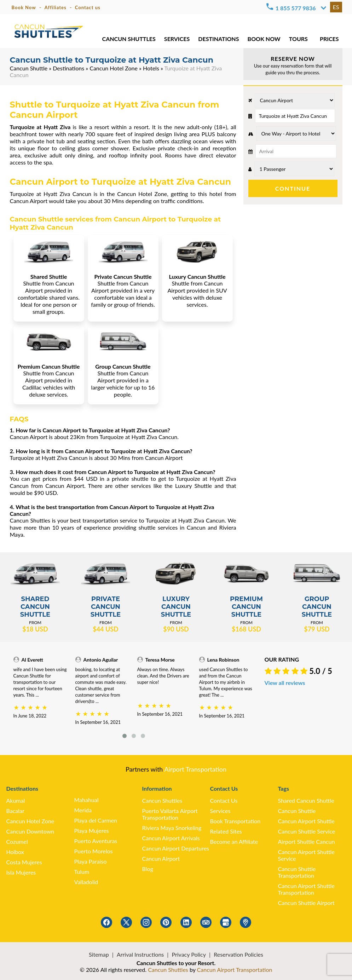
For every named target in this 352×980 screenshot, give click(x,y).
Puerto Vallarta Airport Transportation (170, 814)
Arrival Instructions (140, 954)
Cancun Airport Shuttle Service (306, 855)
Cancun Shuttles (162, 800)
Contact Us (224, 800)
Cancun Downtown (30, 831)
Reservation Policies (238, 954)
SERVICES (177, 39)
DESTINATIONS (218, 39)
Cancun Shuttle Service (307, 831)
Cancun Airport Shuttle (306, 821)
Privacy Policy (189, 954)
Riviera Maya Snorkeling (172, 828)
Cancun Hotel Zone (114, 68)
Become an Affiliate (234, 841)
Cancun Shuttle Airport (306, 903)
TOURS (298, 39)
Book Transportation (235, 821)
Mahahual (86, 800)
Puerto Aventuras (96, 841)
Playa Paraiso (91, 861)
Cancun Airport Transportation (235, 970)
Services (220, 811)
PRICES (329, 39)
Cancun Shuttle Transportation (297, 872)
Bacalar (15, 811)
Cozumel (17, 841)
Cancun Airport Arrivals (171, 838)
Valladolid (86, 882)
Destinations (68, 68)
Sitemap (99, 954)
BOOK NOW (264, 39)
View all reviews (285, 683)
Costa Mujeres (24, 862)
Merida (83, 810)
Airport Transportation (195, 769)
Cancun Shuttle (29, 68)
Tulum (82, 872)
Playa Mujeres (92, 831)
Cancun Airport (161, 858)
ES (336, 7)
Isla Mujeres (21, 872)
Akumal (16, 800)
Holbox (15, 852)
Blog (148, 869)
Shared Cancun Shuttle (306, 800)
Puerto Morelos (94, 851)
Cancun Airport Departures (176, 848)
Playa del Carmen (96, 820)
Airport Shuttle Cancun (307, 841)
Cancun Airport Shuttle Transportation (306, 889)
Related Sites (226, 831)
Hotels (151, 68)
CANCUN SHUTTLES (129, 39)
